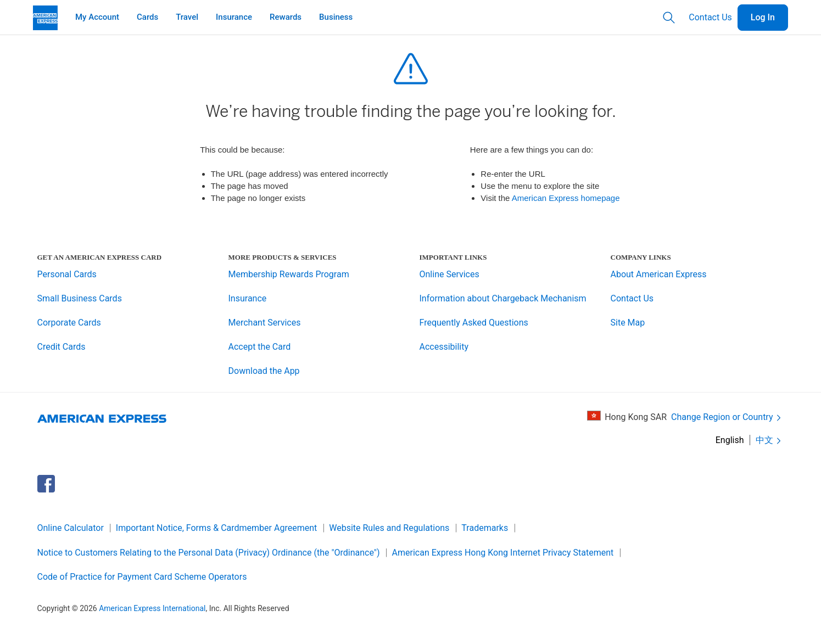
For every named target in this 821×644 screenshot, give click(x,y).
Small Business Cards (80, 298)
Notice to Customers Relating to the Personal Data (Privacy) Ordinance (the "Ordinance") (209, 553)
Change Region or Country (727, 418)
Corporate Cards (69, 323)
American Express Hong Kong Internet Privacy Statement (503, 553)
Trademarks (485, 528)
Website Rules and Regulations (389, 528)
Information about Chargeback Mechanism (503, 298)
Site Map (628, 323)
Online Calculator (71, 528)
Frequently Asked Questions (474, 323)
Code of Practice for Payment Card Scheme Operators (142, 577)
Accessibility (444, 347)
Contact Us (710, 17)
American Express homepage (566, 198)
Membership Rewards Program (289, 274)
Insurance (248, 298)
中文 (769, 441)
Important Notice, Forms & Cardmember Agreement (216, 528)
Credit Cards (62, 347)
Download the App (264, 371)
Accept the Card (260, 347)
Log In (763, 17)
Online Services (449, 274)
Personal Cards (67, 274)
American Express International (152, 608)
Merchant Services (265, 323)
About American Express (659, 274)
